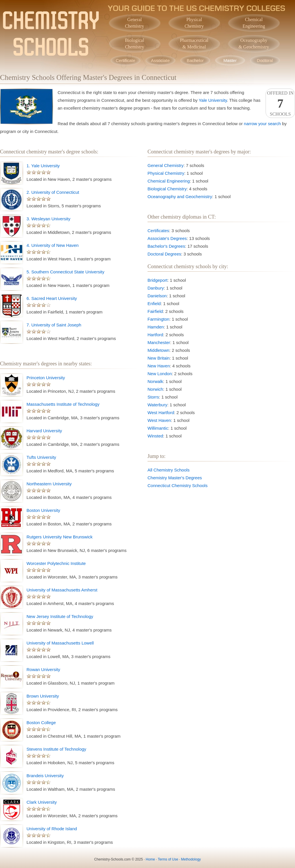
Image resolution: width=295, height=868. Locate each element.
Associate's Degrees (167, 238)
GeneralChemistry (135, 23)
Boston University (43, 510)
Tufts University (41, 457)
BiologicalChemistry (135, 44)
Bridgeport (157, 280)
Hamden (156, 327)
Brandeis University (45, 776)
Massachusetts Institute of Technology (63, 404)
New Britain (159, 358)
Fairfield (155, 311)
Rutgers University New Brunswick (59, 537)
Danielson (157, 296)
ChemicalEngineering (254, 23)
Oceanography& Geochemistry (254, 44)
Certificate (126, 60)
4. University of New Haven (53, 245)
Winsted (155, 436)
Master (230, 60)
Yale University (213, 100)
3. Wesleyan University (48, 219)
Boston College (41, 723)
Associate (160, 60)
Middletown (158, 350)
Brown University (43, 696)
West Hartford (161, 413)
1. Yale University (43, 166)
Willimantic (158, 428)
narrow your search (262, 124)
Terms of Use (168, 859)
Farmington (158, 319)
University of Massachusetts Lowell (60, 643)
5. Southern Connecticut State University (65, 272)
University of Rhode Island (52, 829)
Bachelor (195, 60)
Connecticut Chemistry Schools (177, 485)
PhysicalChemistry (194, 23)
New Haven (159, 366)
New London (160, 374)
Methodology (191, 859)
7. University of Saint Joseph (54, 325)
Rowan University (43, 669)
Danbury (156, 288)
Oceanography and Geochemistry (180, 197)
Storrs (153, 397)
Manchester (159, 342)
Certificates (158, 231)
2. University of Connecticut (53, 192)
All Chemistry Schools (169, 470)
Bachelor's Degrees (166, 246)
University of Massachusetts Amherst (62, 590)
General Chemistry (166, 165)
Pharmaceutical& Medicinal (194, 44)
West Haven (159, 420)
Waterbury (157, 405)
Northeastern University (49, 484)
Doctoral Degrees (164, 254)
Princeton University (46, 378)
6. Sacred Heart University (52, 298)
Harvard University (44, 431)
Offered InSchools (280, 104)
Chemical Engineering (169, 181)
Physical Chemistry (166, 173)
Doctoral (265, 60)
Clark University (42, 802)
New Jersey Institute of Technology (60, 616)
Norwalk (155, 381)
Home (150, 859)
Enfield (154, 304)
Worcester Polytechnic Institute (56, 563)
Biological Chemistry (167, 189)
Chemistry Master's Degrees (175, 478)
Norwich (155, 389)
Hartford (155, 335)
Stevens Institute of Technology (56, 749)
